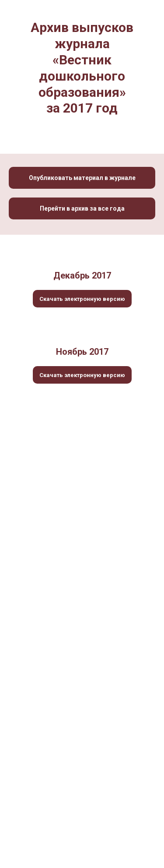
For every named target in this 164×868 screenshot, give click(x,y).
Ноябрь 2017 (82, 352)
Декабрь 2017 (82, 275)
